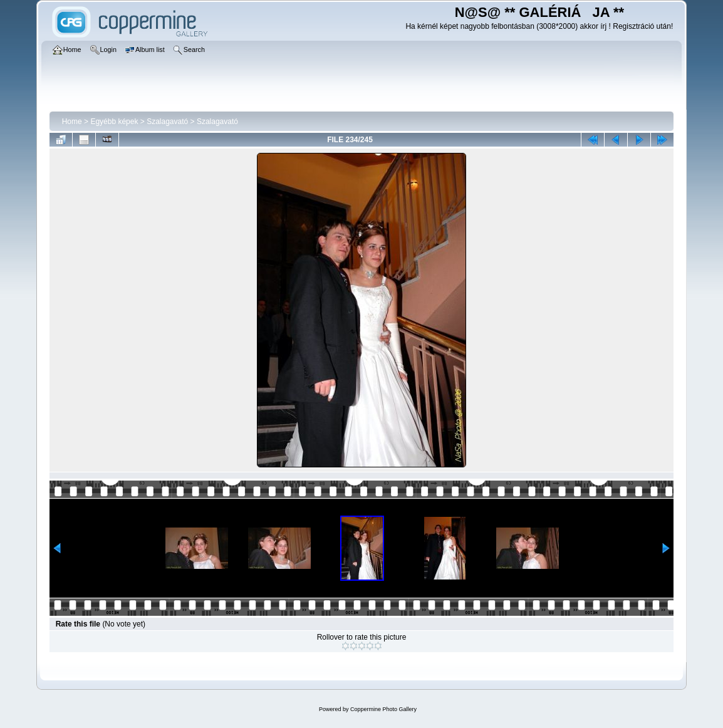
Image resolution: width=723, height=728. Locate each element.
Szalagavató (167, 122)
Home (72, 122)
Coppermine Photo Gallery (383, 709)
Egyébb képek (114, 122)
